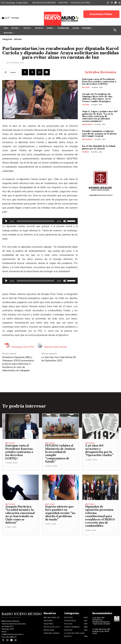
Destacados (87, 124)
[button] (115, 30)
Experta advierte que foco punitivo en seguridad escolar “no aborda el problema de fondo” (60, 513)
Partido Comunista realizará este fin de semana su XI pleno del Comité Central (99, 134)
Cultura (86, 105)
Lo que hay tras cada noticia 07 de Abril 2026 (101, 631)
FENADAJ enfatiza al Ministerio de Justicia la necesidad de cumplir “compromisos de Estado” (60, 454)
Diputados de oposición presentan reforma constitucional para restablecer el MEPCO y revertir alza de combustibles (100, 516)
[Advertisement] (60, 557)
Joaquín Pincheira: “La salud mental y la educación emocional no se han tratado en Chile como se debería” (20, 515)
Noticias (18, 39)
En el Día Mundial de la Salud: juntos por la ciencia (99, 147)
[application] (40, 221)
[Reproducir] (6, 221)
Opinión (85, 152)
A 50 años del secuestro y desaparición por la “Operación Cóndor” (99, 450)
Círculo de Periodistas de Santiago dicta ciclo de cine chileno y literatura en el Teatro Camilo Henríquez (97, 98)
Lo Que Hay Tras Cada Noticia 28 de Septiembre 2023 (59, 359)
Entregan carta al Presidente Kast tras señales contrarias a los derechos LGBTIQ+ (99, 82)
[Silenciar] (65, 221)
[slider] (36, 221)
